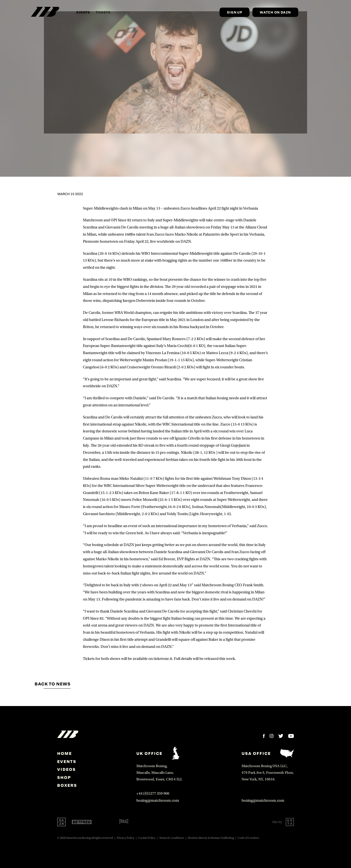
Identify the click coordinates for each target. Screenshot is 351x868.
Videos (66, 769)
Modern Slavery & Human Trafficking (211, 838)
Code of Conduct (248, 838)
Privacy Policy (126, 838)
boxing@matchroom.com (158, 801)
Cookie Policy (147, 838)
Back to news (53, 684)
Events (83, 12)
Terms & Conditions (172, 838)
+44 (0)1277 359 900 (153, 793)
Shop (64, 777)
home (65, 753)
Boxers (67, 785)
